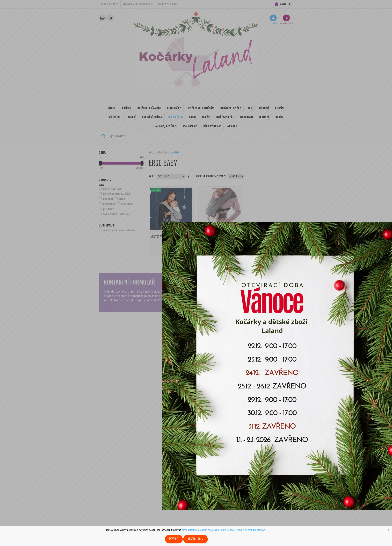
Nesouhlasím (195, 539)
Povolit (174, 539)
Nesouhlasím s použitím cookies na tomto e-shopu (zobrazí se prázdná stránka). (224, 530)
